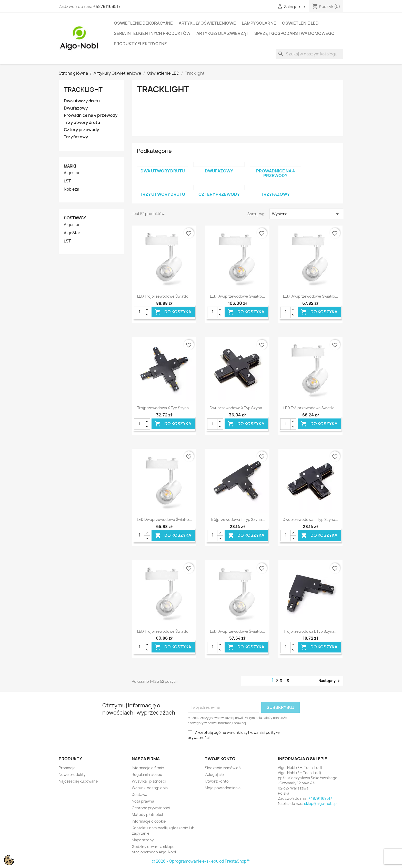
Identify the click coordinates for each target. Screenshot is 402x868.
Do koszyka (173, 312)
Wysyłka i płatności (149, 781)
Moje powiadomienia (223, 788)
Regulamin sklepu (147, 774)
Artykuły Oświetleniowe (207, 23)
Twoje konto (220, 759)
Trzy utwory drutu (82, 123)
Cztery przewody (81, 130)
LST (67, 181)
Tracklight (83, 90)
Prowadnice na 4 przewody (91, 115)
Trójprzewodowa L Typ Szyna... (310, 631)
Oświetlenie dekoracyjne (143, 23)
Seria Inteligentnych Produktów (152, 33)
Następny (330, 681)
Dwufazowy (76, 108)
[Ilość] (139, 312)
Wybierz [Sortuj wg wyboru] (306, 214)
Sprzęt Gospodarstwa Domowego (294, 33)
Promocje (67, 768)
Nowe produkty (72, 774)
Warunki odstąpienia (150, 788)
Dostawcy (75, 218)
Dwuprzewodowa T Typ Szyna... (310, 519)
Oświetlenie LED (300, 23)
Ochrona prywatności (151, 808)
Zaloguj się (214, 774)
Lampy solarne (259, 23)
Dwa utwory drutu (82, 101)
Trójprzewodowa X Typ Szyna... (164, 408)
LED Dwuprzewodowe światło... (238, 296)
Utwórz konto (217, 781)
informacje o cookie (149, 821)
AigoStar (72, 233)
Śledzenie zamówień (223, 768)
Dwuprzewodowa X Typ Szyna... (237, 408)
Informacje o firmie (148, 768)
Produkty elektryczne (140, 44)
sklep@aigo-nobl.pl (321, 803)
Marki (70, 166)
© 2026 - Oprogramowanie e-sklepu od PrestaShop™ (201, 861)
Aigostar (72, 173)
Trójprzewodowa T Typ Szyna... (238, 519)
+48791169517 (107, 6)
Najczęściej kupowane (78, 781)
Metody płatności (147, 815)
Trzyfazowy (76, 137)
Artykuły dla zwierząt (222, 33)
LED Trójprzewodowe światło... (164, 296)
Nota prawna (143, 801)
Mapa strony (143, 840)
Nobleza (72, 189)
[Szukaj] (309, 54)
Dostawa (139, 794)
